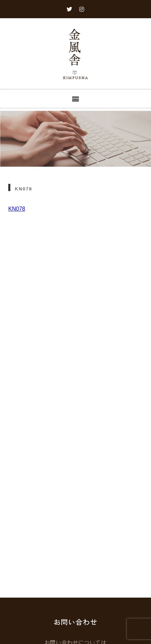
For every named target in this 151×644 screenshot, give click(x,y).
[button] (76, 98)
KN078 (17, 209)
